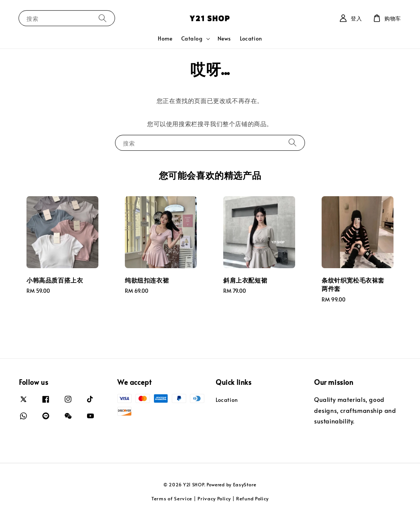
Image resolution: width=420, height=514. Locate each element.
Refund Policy (252, 498)
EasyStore (245, 484)
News (224, 38)
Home (165, 38)
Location (251, 38)
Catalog (192, 39)
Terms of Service (172, 498)
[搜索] (103, 18)
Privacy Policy (214, 498)
